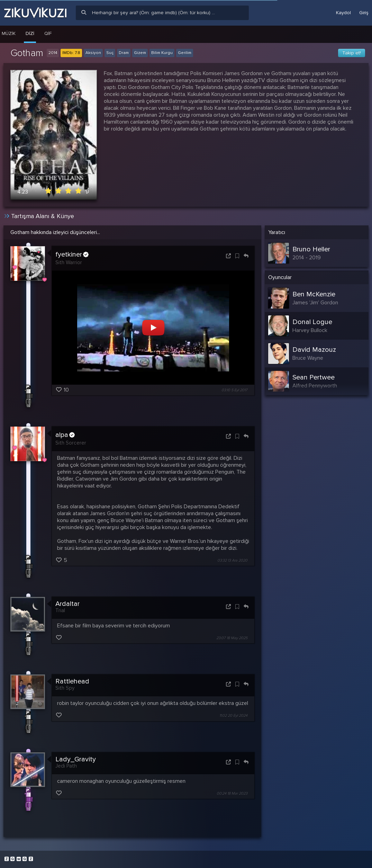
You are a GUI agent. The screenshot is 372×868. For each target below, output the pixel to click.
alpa (65, 435)
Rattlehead (72, 681)
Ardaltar (67, 604)
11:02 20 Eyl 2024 (233, 716)
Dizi (30, 33)
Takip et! (352, 53)
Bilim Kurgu (162, 53)
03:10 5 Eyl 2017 (234, 390)
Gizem (140, 53)
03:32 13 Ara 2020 (232, 560)
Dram (124, 53)
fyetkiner (72, 254)
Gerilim (185, 53)
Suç (110, 53)
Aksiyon (93, 53)
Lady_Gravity (76, 759)
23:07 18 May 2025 (232, 638)
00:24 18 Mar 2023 (232, 793)
